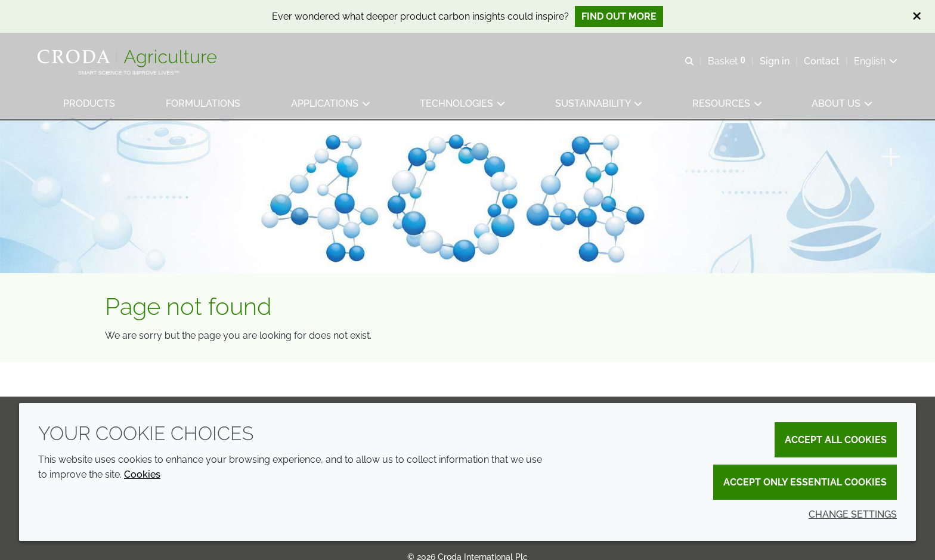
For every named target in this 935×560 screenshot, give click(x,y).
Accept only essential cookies (805, 482)
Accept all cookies (836, 440)
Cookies (142, 474)
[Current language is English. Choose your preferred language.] (875, 61)
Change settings (853, 514)
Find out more (619, 16)
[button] (90, 105)
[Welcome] (129, 58)
